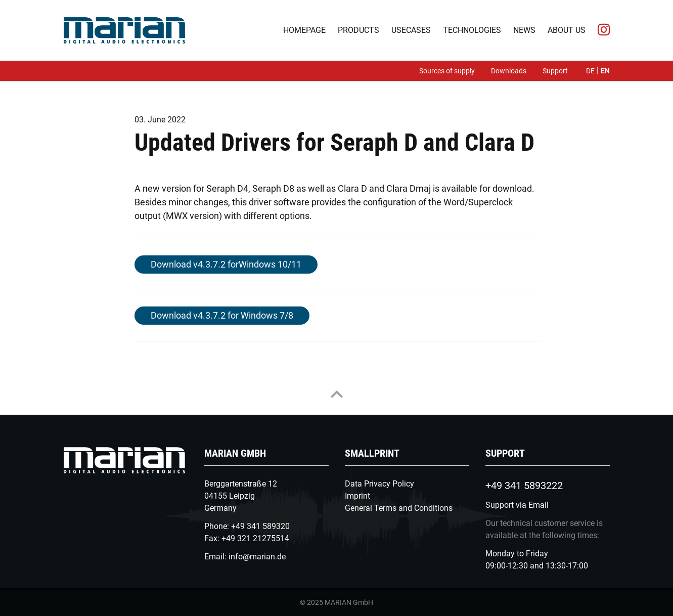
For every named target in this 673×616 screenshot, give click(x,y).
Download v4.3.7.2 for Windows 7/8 (222, 315)
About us (567, 30)
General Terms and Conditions (399, 508)
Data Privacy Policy (379, 484)
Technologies (472, 30)
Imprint (357, 496)
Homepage (304, 30)
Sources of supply (447, 71)
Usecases (411, 30)
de (590, 71)
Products (358, 30)
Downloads (509, 71)
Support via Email (517, 505)
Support (555, 71)
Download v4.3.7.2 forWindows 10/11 (226, 264)
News (524, 30)
